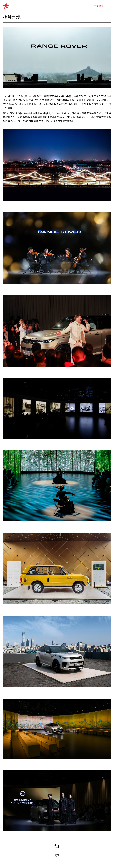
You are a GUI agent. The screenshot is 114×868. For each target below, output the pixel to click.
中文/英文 (99, 6)
